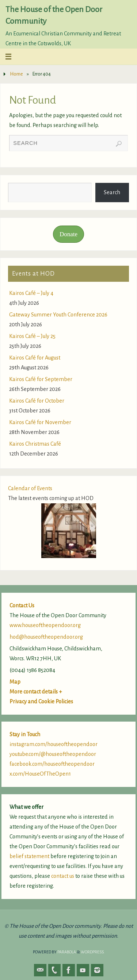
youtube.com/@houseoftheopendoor (53, 754)
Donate (68, 234)
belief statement (29, 856)
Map (15, 682)
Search (112, 192)
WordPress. (93, 952)
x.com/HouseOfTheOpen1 (40, 774)
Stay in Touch (25, 734)
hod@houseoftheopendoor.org (46, 637)
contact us (63, 876)
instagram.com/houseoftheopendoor (54, 744)
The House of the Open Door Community (54, 15)
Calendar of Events (30, 488)
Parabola (67, 952)
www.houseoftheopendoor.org (45, 625)
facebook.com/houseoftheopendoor (52, 764)
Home (16, 74)
